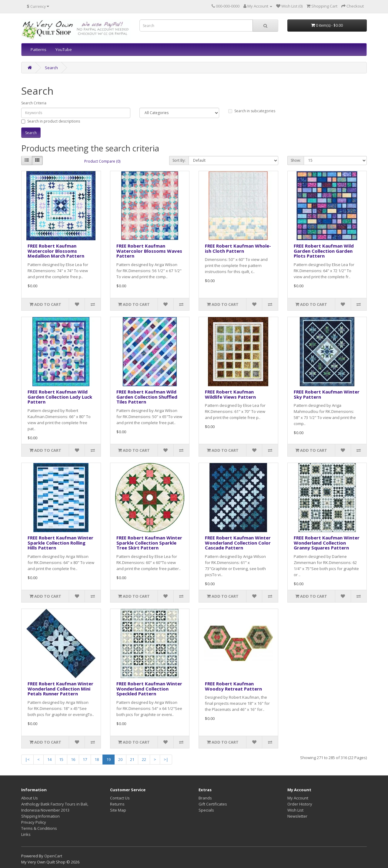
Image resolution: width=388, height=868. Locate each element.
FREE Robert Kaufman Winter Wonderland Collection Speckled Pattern (149, 689)
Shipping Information (40, 816)
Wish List (295, 810)
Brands (205, 798)
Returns (117, 804)
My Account (298, 798)
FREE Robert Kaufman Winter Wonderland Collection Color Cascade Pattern (238, 543)
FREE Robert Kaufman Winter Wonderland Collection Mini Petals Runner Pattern (60, 689)
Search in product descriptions (51, 121)
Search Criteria (34, 103)
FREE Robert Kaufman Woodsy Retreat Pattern (233, 686)
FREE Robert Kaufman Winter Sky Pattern (327, 394)
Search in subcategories (252, 111)
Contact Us (120, 798)
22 (144, 759)
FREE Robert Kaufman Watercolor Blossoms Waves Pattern (149, 251)
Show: (296, 160)
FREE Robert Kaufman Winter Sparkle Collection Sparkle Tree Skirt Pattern (149, 543)
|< (27, 759)
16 (73, 759)
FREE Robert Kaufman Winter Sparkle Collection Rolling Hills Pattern (60, 543)
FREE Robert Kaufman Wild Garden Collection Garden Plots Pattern (324, 251)
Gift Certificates (213, 804)
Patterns (38, 49)
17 (85, 759)
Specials (206, 810)
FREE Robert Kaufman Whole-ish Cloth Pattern (238, 248)
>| (166, 759)
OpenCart (53, 856)
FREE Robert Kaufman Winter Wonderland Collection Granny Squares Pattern (327, 543)
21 (132, 759)
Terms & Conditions (39, 828)
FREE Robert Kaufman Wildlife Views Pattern (230, 394)
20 (120, 759)
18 (97, 759)
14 (49, 759)
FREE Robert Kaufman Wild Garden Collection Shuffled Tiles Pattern (147, 397)
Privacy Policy (34, 822)
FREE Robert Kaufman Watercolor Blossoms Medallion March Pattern (56, 251)
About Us (30, 798)
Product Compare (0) (102, 161)
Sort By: (179, 160)
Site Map (118, 810)
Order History (300, 804)
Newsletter (297, 816)
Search (51, 68)
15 (61, 759)
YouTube (64, 49)
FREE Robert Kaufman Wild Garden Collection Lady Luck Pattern (60, 397)
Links (26, 834)
